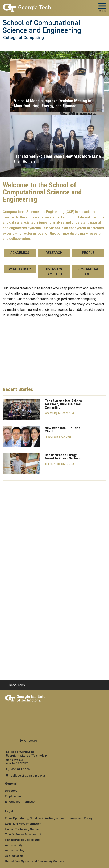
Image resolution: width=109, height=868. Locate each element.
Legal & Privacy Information (23, 824)
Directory (11, 791)
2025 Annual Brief (88, 272)
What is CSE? (20, 269)
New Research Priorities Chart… (62, 430)
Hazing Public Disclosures (23, 840)
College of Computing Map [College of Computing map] (28, 775)
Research (54, 253)
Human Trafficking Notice (22, 829)
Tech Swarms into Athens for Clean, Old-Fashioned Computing (63, 404)
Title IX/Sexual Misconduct (23, 834)
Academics (20, 253)
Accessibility (14, 845)
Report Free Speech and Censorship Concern (35, 861)
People (88, 253)
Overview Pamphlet (54, 272)
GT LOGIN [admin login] (31, 741)
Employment (13, 796)
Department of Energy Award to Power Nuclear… (63, 457)
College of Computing (23, 38)
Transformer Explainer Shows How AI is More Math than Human (57, 159)
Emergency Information (21, 801)
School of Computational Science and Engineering (42, 27)
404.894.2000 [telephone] (20, 769)
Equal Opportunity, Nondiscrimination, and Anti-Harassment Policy (49, 818)
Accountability (15, 850)
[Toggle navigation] (102, 6)
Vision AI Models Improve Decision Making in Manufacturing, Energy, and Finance (53, 103)
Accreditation (14, 856)
